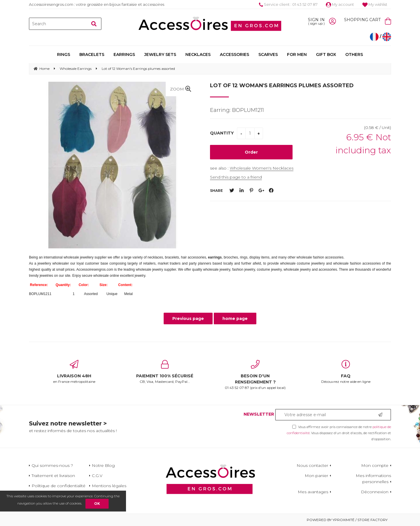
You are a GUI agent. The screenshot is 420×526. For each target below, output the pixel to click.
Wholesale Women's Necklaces (262, 168)
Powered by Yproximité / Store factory (347, 520)
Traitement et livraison (53, 476)
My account (340, 4)
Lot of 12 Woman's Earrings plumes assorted (282, 85)
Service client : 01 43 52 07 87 (288, 4)
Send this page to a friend (236, 177)
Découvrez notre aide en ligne (346, 372)
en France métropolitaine (74, 372)
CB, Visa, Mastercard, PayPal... (165, 372)
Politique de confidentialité (59, 486)
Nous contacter (312, 465)
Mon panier (316, 476)
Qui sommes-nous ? (52, 465)
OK (97, 504)
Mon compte (375, 465)
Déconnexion (375, 492)
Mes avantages (313, 492)
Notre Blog (103, 465)
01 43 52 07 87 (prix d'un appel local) (255, 375)
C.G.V (97, 476)
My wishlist (375, 4)
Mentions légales (109, 486)
